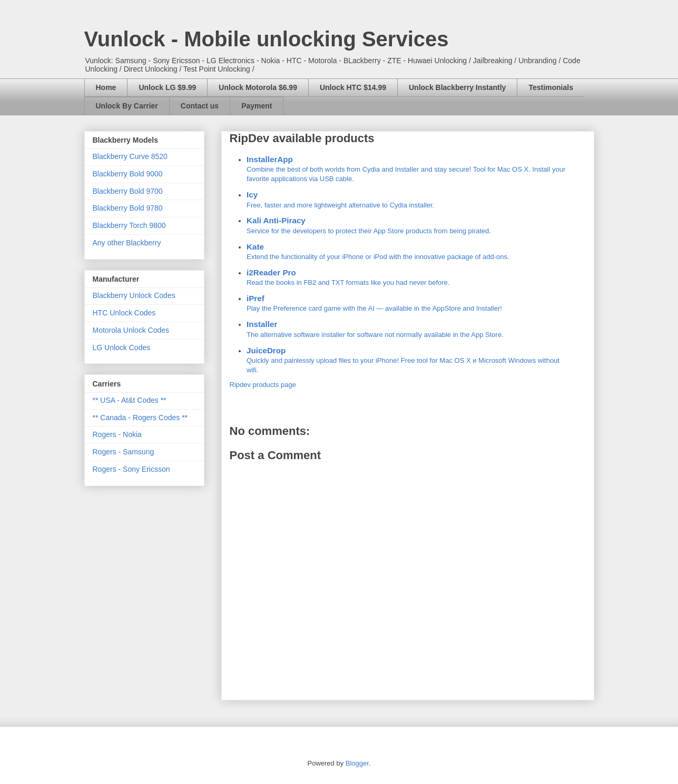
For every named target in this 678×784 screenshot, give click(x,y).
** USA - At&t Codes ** (130, 400)
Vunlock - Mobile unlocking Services (267, 39)
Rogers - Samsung (124, 452)
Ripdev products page (263, 385)
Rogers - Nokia (117, 434)
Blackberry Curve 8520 (130, 156)
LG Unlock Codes (122, 348)
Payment (257, 106)
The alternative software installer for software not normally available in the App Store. (407, 328)
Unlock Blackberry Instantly (457, 87)
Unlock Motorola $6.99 (258, 87)
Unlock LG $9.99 (167, 87)
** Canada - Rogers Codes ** (140, 418)
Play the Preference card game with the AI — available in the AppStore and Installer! (407, 302)
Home (106, 87)
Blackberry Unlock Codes (134, 295)
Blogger (357, 763)
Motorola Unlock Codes (131, 330)
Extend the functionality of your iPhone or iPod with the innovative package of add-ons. (407, 251)
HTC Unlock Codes (124, 313)
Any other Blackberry (127, 243)
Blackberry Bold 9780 (128, 208)
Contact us (200, 106)
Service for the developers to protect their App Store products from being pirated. (407, 225)
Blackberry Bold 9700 (128, 191)
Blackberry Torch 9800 (129, 225)
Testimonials (551, 87)
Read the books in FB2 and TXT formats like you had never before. (407, 277)
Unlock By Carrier (127, 106)
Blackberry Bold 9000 (128, 174)
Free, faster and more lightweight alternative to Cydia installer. (407, 199)
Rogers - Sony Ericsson (131, 469)
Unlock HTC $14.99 (353, 87)
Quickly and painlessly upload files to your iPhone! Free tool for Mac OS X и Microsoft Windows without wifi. (407, 359)
